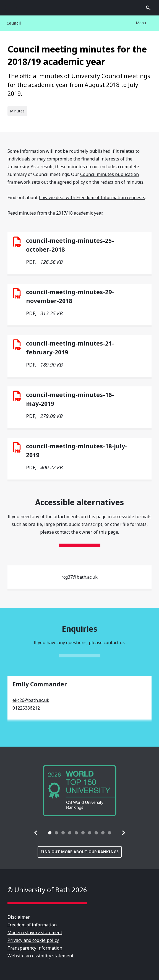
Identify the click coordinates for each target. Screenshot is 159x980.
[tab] (50, 833)
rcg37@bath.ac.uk (79, 577)
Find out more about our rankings (80, 852)
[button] (36, 833)
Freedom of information (32, 925)
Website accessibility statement (41, 956)
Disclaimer (19, 917)
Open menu (11, 8)
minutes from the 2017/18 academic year (61, 213)
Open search (148, 8)
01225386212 (26, 708)
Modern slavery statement (35, 932)
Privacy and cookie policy (33, 940)
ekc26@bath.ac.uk (31, 700)
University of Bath (80, 8)
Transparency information (35, 948)
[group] (80, 791)
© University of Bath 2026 (47, 890)
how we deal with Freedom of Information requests (92, 197)
